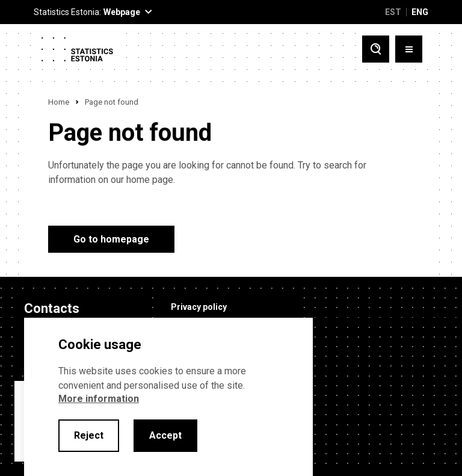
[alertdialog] (168, 397)
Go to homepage (111, 239)
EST (393, 12)
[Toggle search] (376, 49)
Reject (89, 435)
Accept (165, 435)
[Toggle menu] (409, 49)
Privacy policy (199, 307)
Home (59, 102)
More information (99, 399)
